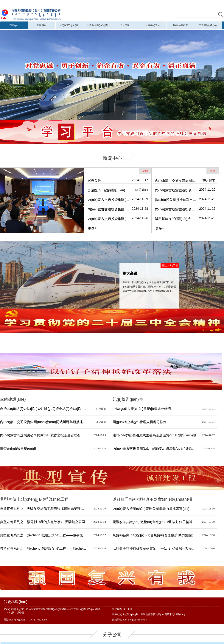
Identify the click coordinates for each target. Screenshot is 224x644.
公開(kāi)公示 (153, 25)
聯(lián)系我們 (180, 25)
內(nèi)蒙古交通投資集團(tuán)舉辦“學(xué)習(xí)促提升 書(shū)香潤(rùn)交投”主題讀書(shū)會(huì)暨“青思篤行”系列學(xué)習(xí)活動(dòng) (176, 181)
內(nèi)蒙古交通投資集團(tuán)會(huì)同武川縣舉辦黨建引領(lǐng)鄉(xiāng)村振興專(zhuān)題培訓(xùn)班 (109, 200)
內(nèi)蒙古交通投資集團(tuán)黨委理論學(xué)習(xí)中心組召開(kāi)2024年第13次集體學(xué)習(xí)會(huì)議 (109, 209)
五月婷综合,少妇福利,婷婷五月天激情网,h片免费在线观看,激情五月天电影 (79, 3)
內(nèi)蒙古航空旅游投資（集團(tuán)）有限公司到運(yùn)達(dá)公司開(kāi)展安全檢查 (176, 190)
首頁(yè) (14, 25)
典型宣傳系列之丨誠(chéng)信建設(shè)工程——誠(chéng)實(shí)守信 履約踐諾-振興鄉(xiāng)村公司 (43, 549)
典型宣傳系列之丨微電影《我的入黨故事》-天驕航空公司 (43, 522)
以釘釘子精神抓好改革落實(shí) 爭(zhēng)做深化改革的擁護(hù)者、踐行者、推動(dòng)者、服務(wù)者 (155, 549)
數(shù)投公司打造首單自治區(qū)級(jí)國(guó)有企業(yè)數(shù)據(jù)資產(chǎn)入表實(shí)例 (176, 200)
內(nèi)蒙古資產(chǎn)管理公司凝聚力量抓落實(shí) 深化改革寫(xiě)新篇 (155, 509)
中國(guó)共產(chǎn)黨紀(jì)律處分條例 (142, 409)
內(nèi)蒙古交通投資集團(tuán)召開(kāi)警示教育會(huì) (109, 219)
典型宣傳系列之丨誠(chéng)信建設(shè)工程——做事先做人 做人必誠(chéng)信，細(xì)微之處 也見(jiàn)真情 (43, 535)
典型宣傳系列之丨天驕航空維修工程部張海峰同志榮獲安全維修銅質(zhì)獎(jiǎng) (43, 509)
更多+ (92, 228)
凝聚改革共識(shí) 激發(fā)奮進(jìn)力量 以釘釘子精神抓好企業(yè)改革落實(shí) (155, 522)
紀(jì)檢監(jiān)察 (69, 25)
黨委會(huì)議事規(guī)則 (19, 449)
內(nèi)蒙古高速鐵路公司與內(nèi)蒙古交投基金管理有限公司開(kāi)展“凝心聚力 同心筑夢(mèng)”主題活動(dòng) (43, 435)
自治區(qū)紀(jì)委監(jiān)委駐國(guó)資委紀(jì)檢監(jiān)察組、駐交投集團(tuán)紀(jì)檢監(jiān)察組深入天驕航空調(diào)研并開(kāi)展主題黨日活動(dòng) (109, 190)
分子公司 (125, 25)
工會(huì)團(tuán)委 (97, 25)
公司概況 (42, 25)
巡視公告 (94, 181)
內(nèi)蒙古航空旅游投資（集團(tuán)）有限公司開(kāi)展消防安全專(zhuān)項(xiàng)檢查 (176, 209)
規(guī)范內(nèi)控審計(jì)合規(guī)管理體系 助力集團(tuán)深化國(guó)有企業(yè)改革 (155, 535)
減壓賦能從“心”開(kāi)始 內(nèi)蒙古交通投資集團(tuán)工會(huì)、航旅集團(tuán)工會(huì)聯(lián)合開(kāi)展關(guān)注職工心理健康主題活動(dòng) (176, 219)
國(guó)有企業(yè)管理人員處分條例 (140, 422)
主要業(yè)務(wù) (208, 25)
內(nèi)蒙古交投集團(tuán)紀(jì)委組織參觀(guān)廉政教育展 (155, 449)
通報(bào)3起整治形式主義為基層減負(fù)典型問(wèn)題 (154, 435)
